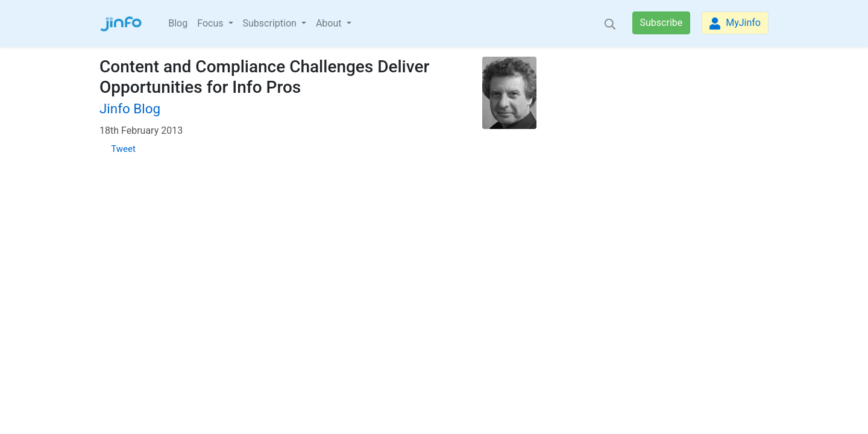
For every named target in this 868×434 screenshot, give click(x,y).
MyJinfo (735, 23)
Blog (178, 23)
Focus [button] (211, 23)
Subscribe (662, 23)
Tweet (123, 149)
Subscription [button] (271, 23)
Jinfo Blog (130, 108)
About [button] (330, 23)
